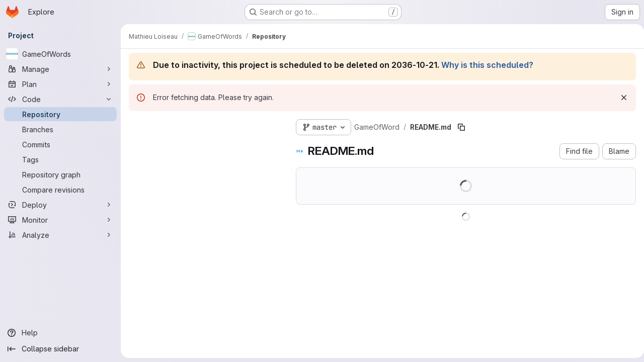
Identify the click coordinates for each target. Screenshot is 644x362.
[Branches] (60, 129)
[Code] (60, 99)
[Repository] (60, 114)
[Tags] (60, 159)
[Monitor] (60, 220)
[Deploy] (60, 205)
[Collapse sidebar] (60, 349)
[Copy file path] (461, 127)
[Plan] (60, 84)
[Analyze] (60, 235)
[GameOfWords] (60, 54)
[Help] (60, 333)
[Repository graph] (60, 174)
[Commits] (60, 144)
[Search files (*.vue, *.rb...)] (204, 145)
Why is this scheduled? (487, 65)
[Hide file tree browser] (137, 125)
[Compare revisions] (60, 190)
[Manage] (60, 69)
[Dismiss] (620, 98)
